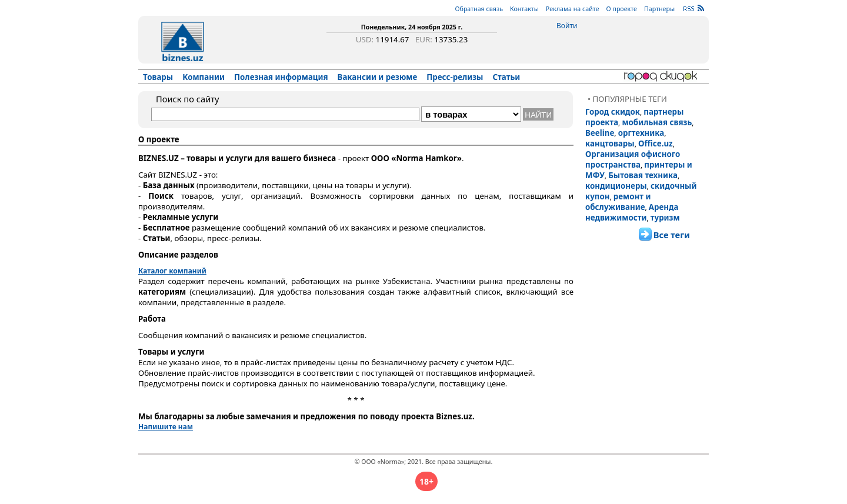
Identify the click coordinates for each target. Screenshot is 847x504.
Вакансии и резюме (378, 77)
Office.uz (656, 143)
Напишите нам (166, 427)
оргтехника (641, 133)
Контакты (524, 9)
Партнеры (659, 9)
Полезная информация (281, 77)
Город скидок (613, 112)
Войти (567, 26)
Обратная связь (479, 9)
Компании (204, 77)
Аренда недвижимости (632, 212)
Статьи (507, 77)
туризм (665, 218)
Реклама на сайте (573, 9)
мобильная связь (657, 122)
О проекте (622, 9)
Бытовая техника (643, 175)
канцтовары (610, 143)
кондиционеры (616, 186)
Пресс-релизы (455, 77)
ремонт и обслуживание (618, 202)
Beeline (600, 133)
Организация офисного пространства (633, 159)
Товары (158, 77)
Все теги (672, 235)
